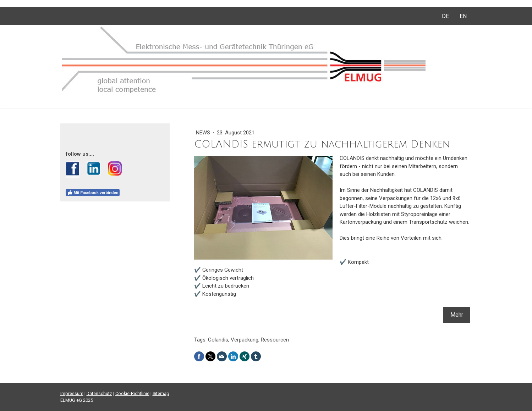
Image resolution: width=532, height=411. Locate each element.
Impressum (72, 393)
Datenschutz (99, 393)
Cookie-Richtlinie (132, 393)
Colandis (218, 340)
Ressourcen (275, 340)
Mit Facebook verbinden (93, 193)
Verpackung (245, 340)
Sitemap (161, 393)
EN (463, 16)
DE (445, 16)
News (204, 133)
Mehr (457, 315)
